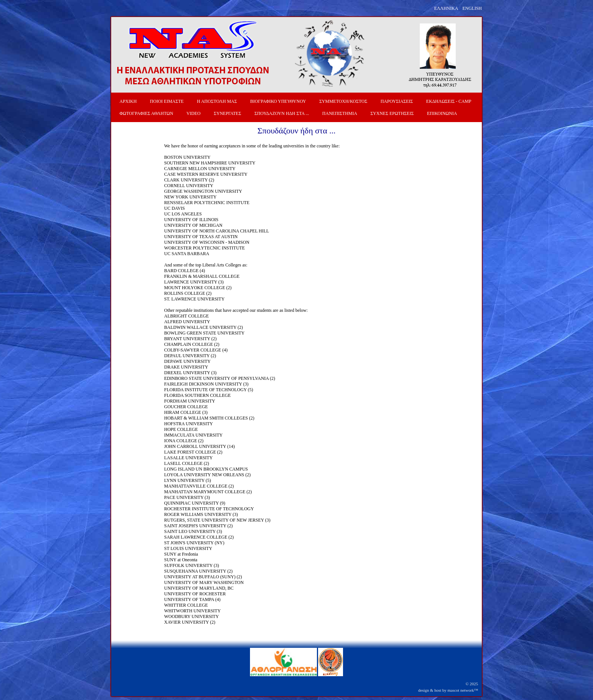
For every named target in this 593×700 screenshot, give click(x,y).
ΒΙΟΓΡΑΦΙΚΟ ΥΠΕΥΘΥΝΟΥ (278, 101)
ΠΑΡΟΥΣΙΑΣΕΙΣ (397, 101)
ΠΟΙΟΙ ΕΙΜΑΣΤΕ (167, 101)
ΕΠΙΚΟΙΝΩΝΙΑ (442, 113)
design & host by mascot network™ (448, 690)
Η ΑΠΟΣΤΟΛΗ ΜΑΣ (217, 101)
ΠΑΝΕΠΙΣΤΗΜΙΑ (340, 113)
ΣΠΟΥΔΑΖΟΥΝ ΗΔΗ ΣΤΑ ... (282, 113)
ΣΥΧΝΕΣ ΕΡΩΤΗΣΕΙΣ (392, 113)
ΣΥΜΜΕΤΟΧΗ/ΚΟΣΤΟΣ (343, 101)
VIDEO (193, 113)
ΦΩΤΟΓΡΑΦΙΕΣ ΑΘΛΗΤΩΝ (146, 113)
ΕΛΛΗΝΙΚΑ (446, 8)
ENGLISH (472, 8)
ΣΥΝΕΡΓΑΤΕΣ (227, 113)
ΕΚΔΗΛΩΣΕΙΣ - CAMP (449, 101)
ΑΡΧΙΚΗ (128, 101)
